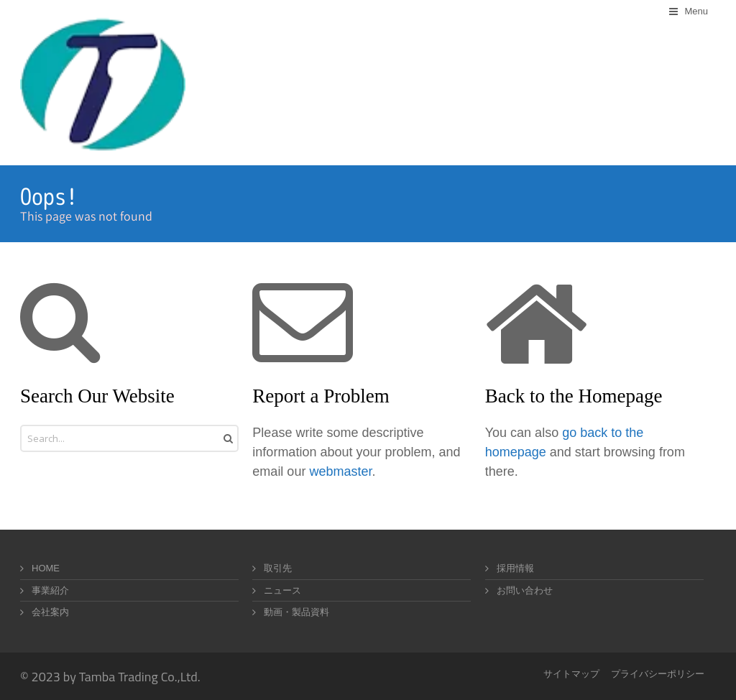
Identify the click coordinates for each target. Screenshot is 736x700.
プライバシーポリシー (658, 674)
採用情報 (515, 568)
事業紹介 (50, 590)
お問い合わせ (525, 590)
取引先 (278, 568)
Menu (696, 11)
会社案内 (50, 612)
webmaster (340, 471)
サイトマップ (571, 674)
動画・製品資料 (296, 612)
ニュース (282, 590)
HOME (46, 568)
